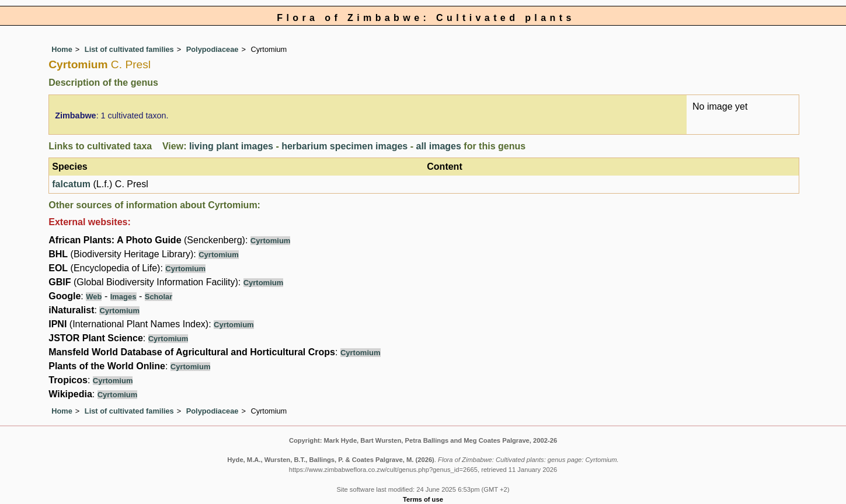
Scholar (159, 297)
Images (123, 297)
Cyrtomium (271, 241)
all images (438, 146)
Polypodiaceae (213, 49)
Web (94, 297)
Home (62, 49)
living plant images (231, 146)
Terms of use (423, 499)
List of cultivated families (129, 49)
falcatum (71, 184)
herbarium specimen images (344, 146)
